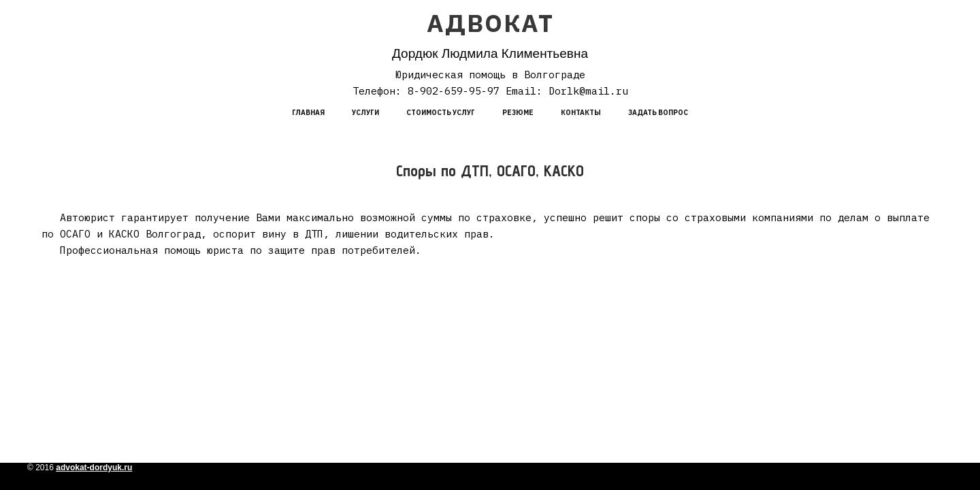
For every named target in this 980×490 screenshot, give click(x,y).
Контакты (581, 113)
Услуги (365, 113)
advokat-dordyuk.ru (94, 468)
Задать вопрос (658, 113)
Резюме (518, 113)
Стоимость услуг (441, 113)
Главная (308, 113)
